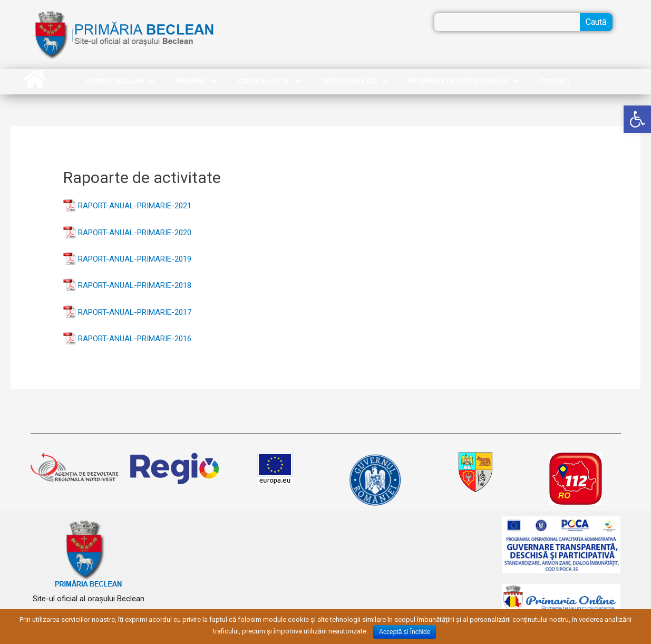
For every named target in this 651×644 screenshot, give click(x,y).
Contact (555, 81)
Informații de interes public (463, 81)
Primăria (196, 81)
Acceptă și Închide (405, 632)
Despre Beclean (120, 81)
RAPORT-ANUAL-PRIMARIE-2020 (135, 233)
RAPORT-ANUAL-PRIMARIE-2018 (135, 285)
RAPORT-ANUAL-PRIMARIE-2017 (135, 312)
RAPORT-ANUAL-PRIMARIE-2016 (135, 339)
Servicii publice (354, 81)
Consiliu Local (269, 81)
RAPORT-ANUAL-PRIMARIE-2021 (135, 206)
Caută (596, 22)
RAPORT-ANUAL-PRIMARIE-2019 (135, 259)
